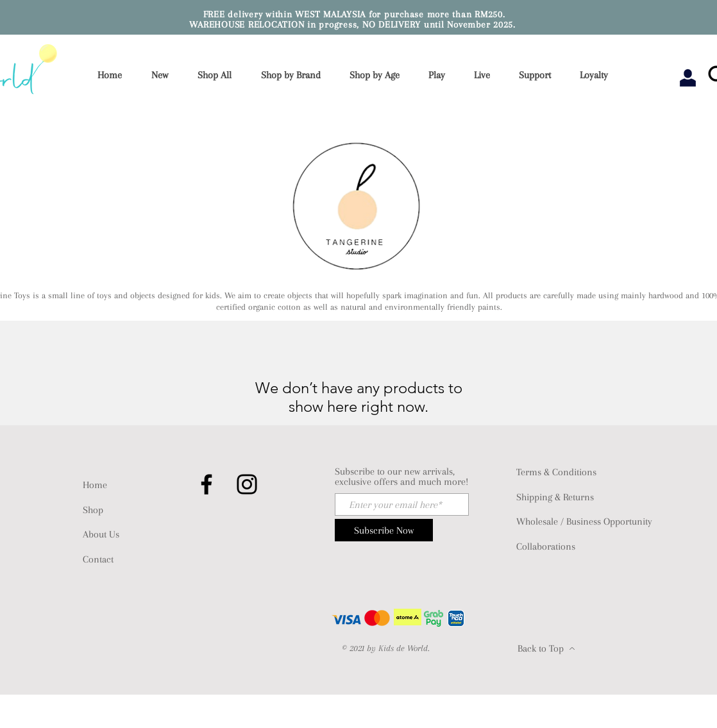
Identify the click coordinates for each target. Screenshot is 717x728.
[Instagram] (247, 484)
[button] (295, 75)
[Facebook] (207, 484)
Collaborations (546, 546)
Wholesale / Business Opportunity (584, 521)
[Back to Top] (546, 648)
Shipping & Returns (555, 497)
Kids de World (403, 648)
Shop (93, 510)
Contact (98, 559)
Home (95, 485)
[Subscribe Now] (384, 530)
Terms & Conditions (556, 472)
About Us (101, 534)
